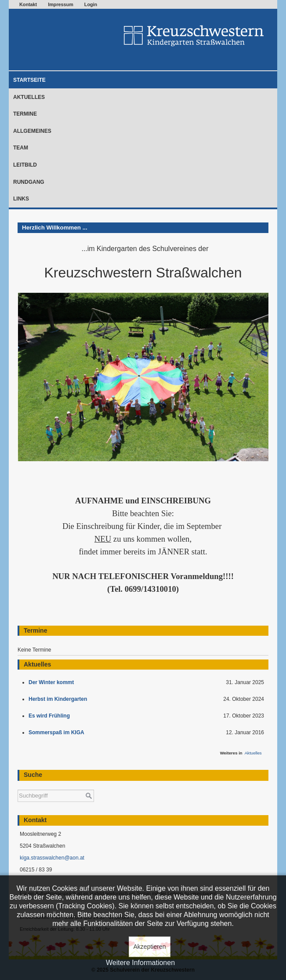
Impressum (61, 4)
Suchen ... (18, 785)
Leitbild (25, 165)
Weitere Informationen (140, 963)
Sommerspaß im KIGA (58, 732)
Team (21, 148)
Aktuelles (29, 97)
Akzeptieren (150, 947)
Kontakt (28, 4)
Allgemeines (32, 131)
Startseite (29, 80)
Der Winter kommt (53, 682)
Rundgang (29, 182)
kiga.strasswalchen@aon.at (52, 858)
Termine (25, 114)
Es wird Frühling (51, 716)
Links (21, 199)
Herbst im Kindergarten (60, 699)
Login (91, 4)
